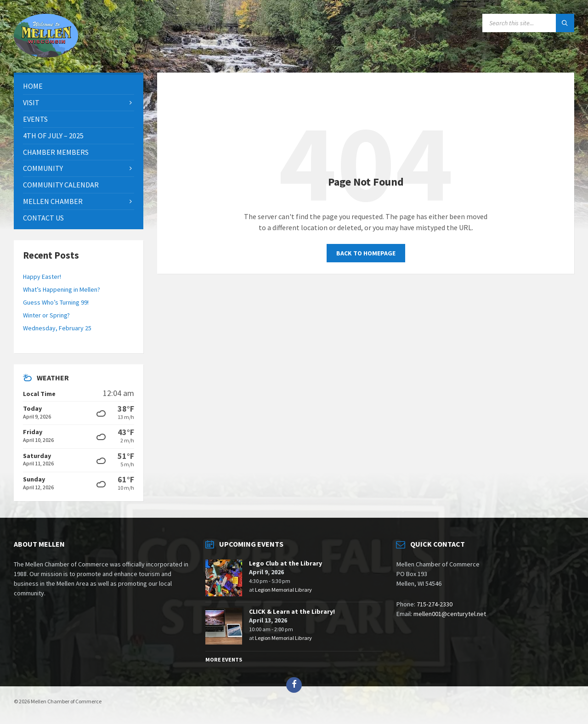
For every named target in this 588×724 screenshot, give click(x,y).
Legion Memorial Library (283, 590)
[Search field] (528, 23)
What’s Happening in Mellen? (62, 289)
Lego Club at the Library (286, 563)
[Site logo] (46, 55)
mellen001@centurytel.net (450, 614)
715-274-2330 (435, 604)
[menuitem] (79, 86)
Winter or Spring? (46, 315)
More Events (224, 659)
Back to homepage (366, 253)
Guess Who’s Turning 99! (56, 302)
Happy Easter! (42, 277)
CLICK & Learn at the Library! (292, 611)
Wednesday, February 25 (57, 328)
